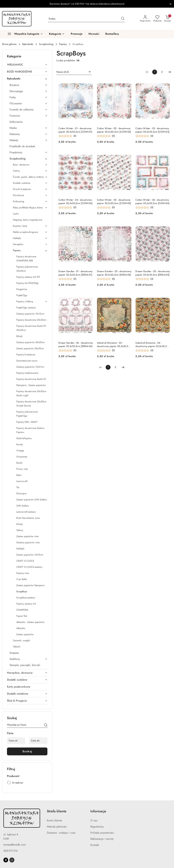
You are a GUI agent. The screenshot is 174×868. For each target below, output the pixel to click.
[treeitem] (27, 65)
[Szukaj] (46, 725)
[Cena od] (16, 741)
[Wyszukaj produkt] (86, 19)
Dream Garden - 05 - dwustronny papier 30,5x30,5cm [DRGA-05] (153, 273)
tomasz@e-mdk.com (15, 845)
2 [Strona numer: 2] (162, 72)
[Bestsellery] (112, 34)
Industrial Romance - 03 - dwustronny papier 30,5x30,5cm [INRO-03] (114, 345)
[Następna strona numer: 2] (169, 72)
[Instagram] (12, 860)
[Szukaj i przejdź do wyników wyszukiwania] (123, 19)
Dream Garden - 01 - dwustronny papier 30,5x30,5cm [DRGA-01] (75, 273)
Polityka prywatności (102, 833)
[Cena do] (38, 741)
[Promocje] (77, 34)
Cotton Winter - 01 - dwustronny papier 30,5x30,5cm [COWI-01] (75, 130)
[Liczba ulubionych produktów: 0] (157, 19)
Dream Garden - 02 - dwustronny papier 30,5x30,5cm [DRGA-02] (114, 273)
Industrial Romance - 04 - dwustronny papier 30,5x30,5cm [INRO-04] (153, 345)
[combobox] (74, 72)
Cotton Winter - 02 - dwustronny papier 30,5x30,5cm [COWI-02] (114, 130)
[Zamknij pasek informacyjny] (170, 4)
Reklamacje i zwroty (102, 839)
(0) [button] (75, 136)
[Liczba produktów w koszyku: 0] (167, 19)
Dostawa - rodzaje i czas (61, 833)
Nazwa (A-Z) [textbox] (63, 72)
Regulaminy (97, 827)
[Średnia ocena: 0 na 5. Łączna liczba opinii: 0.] (67, 136)
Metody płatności (57, 827)
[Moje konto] (145, 19)
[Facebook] (6, 860)
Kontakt (95, 845)
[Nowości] (94, 34)
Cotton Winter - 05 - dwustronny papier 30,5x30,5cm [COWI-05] (114, 202)
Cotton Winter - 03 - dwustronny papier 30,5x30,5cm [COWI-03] (152, 130)
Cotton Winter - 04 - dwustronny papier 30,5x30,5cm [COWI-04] (75, 202)
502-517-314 (10, 851)
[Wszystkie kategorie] (24, 34)
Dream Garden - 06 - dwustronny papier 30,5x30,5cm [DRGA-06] (76, 345)
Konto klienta (54, 821)
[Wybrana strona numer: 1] (155, 72)
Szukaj (27, 751)
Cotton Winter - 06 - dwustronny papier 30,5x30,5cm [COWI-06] (152, 202)
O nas (94, 821)
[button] (57, 34)
